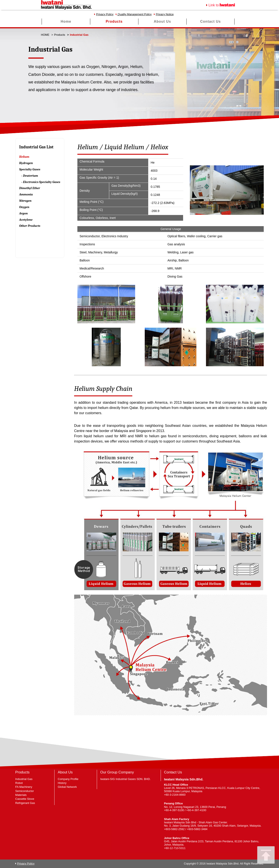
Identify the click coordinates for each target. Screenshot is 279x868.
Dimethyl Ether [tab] (30, 188)
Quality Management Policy (134, 14)
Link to (222, 5)
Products (114, 21)
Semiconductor (25, 791)
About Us (162, 21)
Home (66, 21)
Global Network (67, 787)
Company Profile (68, 779)
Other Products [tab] (30, 226)
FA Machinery (24, 787)
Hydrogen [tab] (26, 163)
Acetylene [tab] (26, 220)
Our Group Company (117, 772)
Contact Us (211, 21)
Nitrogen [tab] (25, 201)
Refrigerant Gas (25, 803)
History (62, 783)
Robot (19, 783)
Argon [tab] (23, 213)
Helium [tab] (24, 157)
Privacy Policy (105, 14)
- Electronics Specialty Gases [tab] (41, 182)
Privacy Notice (165, 14)
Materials (21, 795)
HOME (45, 35)
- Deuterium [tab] (30, 176)
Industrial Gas (24, 779)
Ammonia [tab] (26, 194)
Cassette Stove (25, 799)
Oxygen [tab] (24, 207)
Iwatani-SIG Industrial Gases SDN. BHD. (125, 779)
